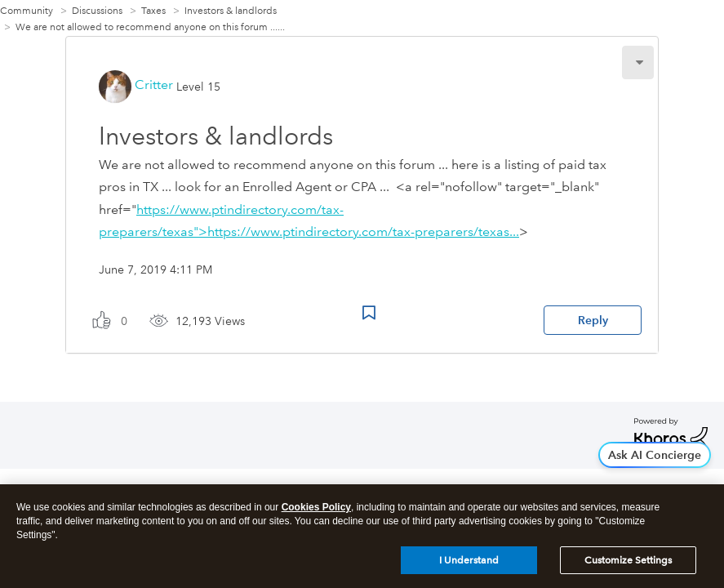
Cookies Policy (316, 510)
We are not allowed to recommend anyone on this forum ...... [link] (150, 27)
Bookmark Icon (369, 313)
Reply (593, 320)
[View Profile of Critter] (154, 85)
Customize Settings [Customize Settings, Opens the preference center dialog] (628, 563)
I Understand (469, 563)
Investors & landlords (231, 11)
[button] (638, 62)
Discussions (97, 11)
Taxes (153, 11)
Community (27, 11)
